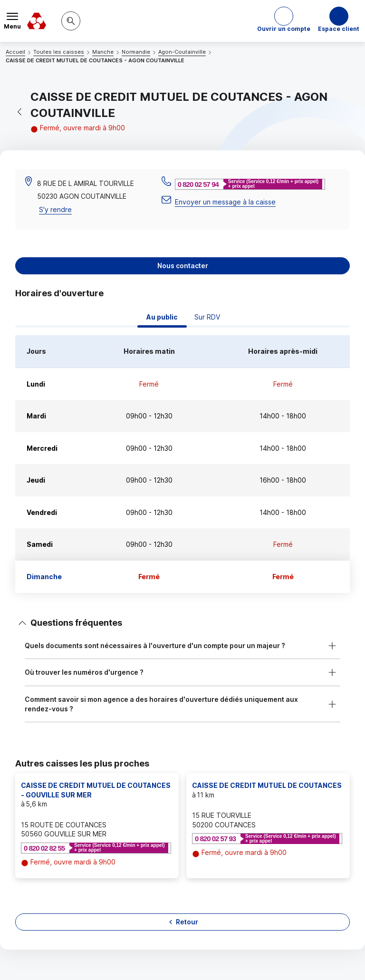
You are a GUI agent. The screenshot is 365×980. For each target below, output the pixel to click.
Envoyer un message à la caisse (225, 202)
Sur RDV (207, 317)
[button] (284, 21)
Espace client (339, 29)
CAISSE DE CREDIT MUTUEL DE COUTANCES (267, 785)
